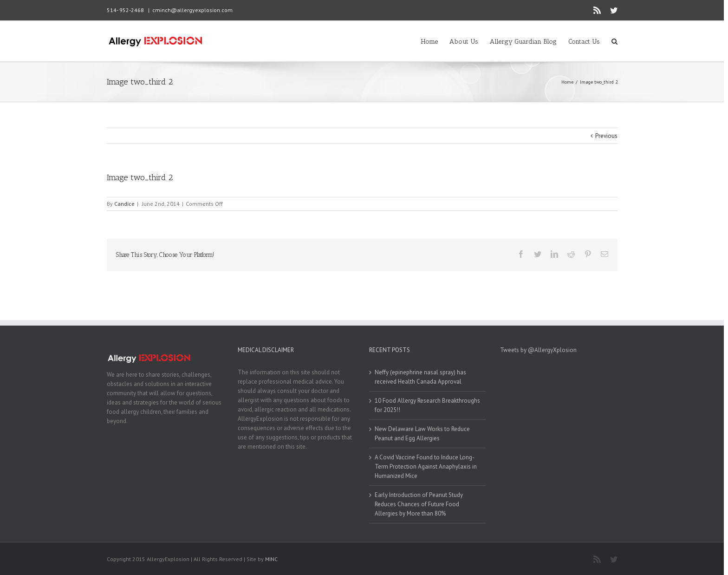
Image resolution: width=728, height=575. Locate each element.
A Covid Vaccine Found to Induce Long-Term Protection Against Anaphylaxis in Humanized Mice (426, 467)
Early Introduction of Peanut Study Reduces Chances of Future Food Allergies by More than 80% (419, 504)
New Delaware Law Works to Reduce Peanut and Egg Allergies (422, 434)
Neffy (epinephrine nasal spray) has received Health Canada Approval (420, 377)
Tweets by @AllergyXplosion (538, 350)
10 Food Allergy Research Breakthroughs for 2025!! (427, 405)
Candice (124, 204)
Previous (606, 136)
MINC (271, 559)
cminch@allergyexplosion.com (192, 10)
